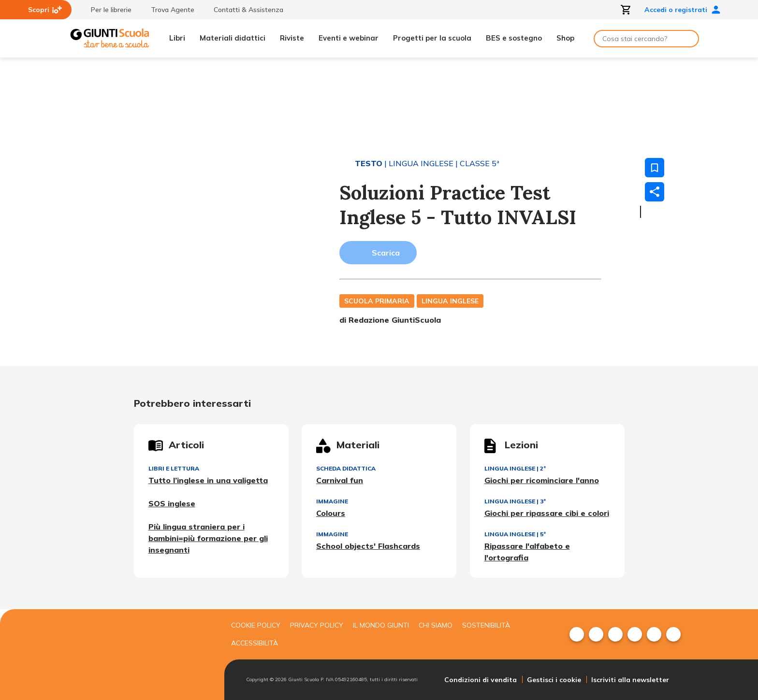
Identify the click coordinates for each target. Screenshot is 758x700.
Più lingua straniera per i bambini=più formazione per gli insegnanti (208, 538)
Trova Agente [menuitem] (168, 10)
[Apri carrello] (626, 10)
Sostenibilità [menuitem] (486, 625)
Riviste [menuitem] (292, 38)
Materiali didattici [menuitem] (233, 38)
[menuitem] (577, 634)
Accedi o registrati (683, 10)
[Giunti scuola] (145, 655)
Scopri (45, 10)
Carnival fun (340, 480)
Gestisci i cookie (554, 680)
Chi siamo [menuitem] (436, 625)
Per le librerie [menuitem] (106, 10)
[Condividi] (655, 192)
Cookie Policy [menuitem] (256, 625)
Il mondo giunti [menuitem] (381, 625)
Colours (331, 513)
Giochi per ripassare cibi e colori (547, 513)
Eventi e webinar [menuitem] (349, 38)
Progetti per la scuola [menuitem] (432, 38)
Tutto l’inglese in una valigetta (208, 480)
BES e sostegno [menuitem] (514, 38)
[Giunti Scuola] (110, 38)
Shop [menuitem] (565, 38)
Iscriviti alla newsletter (630, 680)
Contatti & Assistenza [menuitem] (244, 10)
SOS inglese (172, 503)
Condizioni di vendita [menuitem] (481, 680)
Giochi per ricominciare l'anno (542, 480)
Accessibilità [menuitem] (255, 643)
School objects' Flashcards (368, 546)
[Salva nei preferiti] (655, 168)
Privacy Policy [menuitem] (317, 625)
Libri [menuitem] (177, 38)
